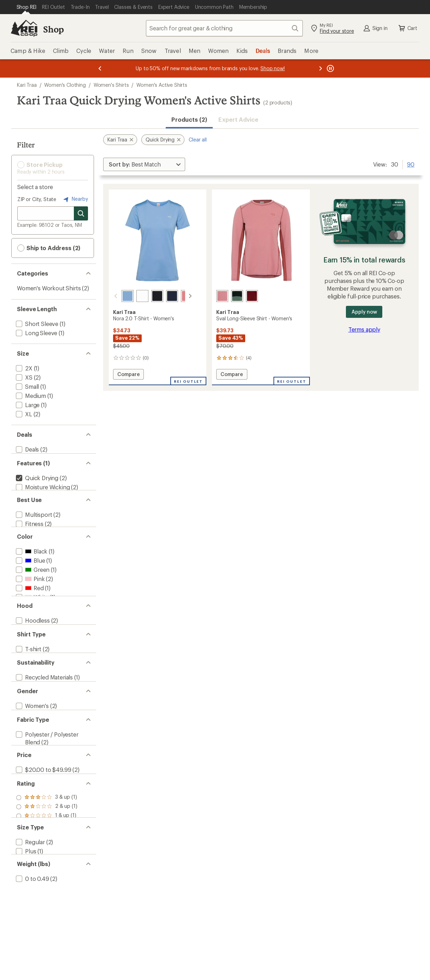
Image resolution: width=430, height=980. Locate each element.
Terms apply (364, 329)
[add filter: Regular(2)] (30, 927)
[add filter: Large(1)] (27, 405)
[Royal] (164, 296)
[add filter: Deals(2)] (27, 449)
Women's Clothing (65, 85)
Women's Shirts (111, 85)
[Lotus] (178, 296)
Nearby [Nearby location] (75, 199)
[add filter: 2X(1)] (23, 368)
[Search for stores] (81, 213)
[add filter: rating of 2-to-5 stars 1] (47, 883)
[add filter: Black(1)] (31, 573)
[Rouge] (252, 296)
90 (411, 164)
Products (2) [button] (189, 119)
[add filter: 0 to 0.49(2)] (32, 971)
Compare (128, 375)
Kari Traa (27, 85)
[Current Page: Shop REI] (27, 7)
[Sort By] (144, 164)
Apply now (364, 312)
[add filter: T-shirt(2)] (28, 690)
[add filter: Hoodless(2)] (32, 655)
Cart (407, 28)
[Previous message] (100, 68)
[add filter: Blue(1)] (30, 583)
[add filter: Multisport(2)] (33, 529)
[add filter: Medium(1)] (30, 396)
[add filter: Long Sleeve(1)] (36, 333)
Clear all (198, 140)
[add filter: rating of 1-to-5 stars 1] (47, 892)
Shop (53, 29)
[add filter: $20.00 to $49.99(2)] (43, 839)
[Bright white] (134, 296)
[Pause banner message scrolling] (330, 68)
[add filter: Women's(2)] (32, 760)
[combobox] (224, 28)
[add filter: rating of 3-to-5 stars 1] (47, 873)
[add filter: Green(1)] (32, 592)
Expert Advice (238, 119)
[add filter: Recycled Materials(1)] (44, 725)
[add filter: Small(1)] (27, 386)
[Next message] (320, 68)
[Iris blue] (119, 296)
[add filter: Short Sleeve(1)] (36, 324)
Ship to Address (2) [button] (49, 248)
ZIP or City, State (37, 199)
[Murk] (237, 296)
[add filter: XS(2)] (23, 377)
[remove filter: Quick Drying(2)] (36, 485)
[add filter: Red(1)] (29, 610)
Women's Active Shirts (162, 85)
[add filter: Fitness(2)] (29, 538)
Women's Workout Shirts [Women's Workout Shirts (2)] (49, 288)
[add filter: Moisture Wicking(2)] (42, 494)
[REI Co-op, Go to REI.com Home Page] (24, 28)
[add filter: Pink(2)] (30, 601)
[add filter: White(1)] (31, 619)
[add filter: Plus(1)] (25, 936)
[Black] (149, 296)
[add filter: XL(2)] (23, 414)
